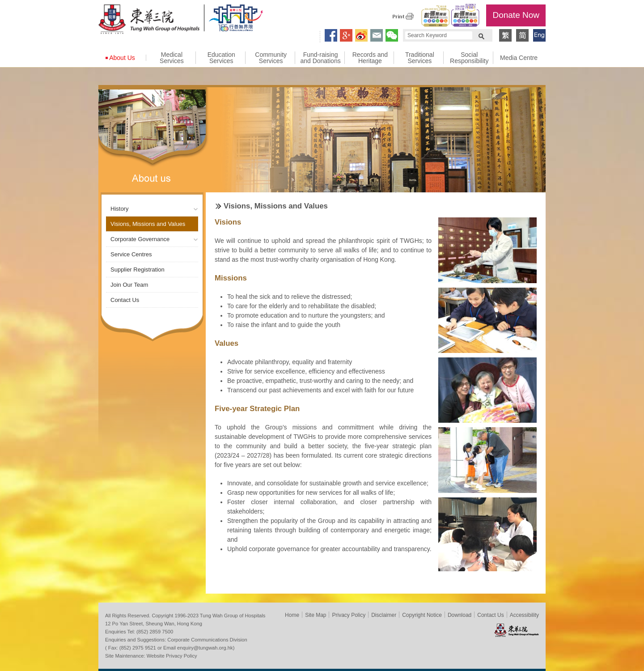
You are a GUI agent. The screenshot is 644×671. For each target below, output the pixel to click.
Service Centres (131, 254)
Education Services (221, 58)
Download (460, 615)
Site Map (316, 615)
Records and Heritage (370, 58)
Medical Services (172, 58)
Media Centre (519, 58)
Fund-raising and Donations (320, 58)
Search (481, 35)
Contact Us (125, 300)
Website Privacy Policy (172, 656)
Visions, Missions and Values (148, 224)
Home (292, 615)
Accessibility (524, 615)
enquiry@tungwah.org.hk (205, 648)
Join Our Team (129, 285)
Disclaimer (384, 615)
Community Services (271, 58)
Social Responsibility (469, 58)
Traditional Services (420, 58)
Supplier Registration (138, 270)
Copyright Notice (422, 615)
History (119, 209)
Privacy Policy (349, 615)
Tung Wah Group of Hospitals (149, 21)
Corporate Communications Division (207, 640)
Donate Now (516, 15)
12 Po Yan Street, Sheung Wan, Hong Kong (154, 624)
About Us (122, 58)
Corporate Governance (140, 239)
